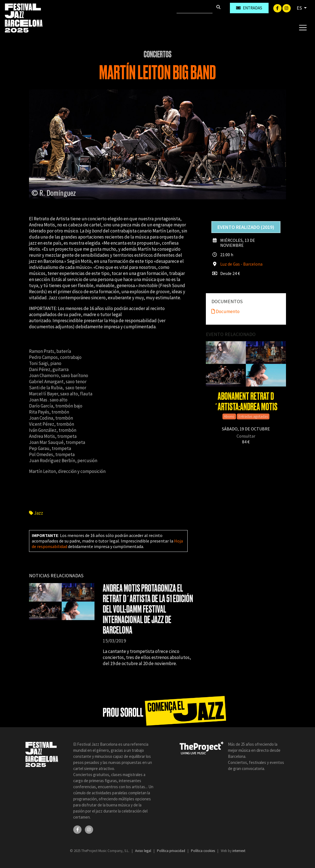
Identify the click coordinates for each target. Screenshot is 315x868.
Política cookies (203, 851)
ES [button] (300, 8)
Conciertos (158, 54)
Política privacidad (171, 851)
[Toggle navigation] (303, 27)
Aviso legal (144, 851)
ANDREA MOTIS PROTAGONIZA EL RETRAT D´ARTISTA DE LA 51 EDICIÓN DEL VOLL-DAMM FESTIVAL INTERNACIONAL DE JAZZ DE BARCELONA (148, 609)
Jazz (36, 513)
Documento (225, 311)
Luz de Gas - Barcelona (241, 264)
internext (239, 851)
